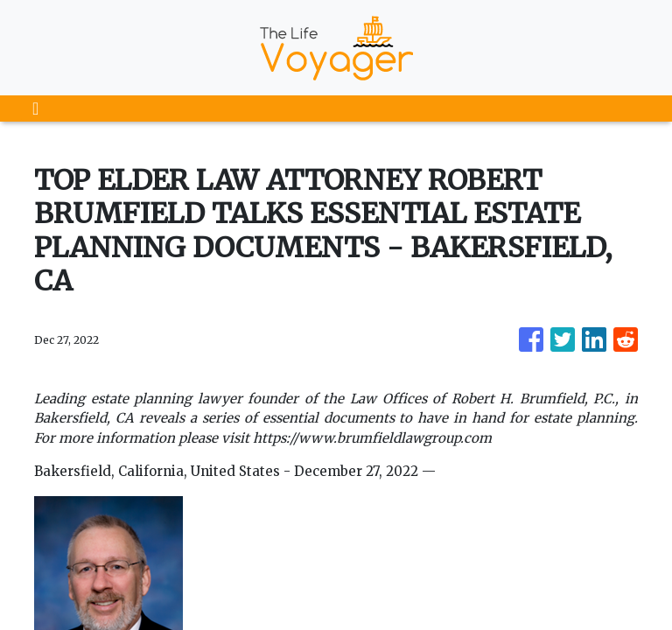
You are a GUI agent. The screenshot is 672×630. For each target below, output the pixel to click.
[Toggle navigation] (35, 108)
